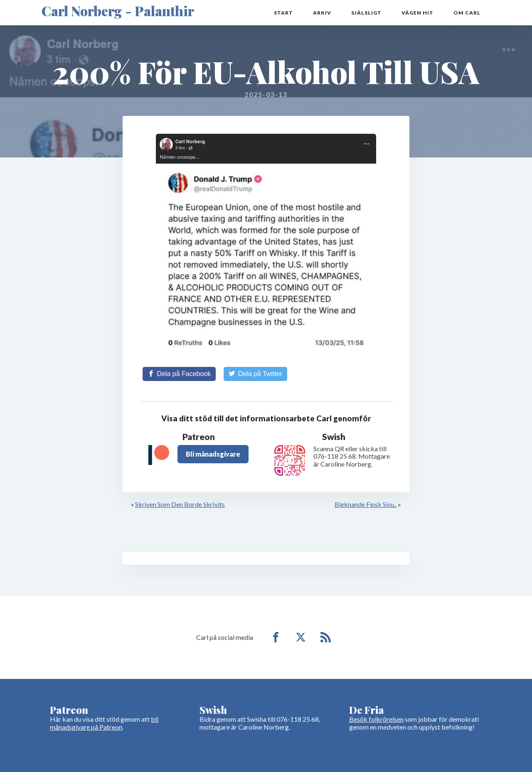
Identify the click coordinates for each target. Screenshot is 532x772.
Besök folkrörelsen (376, 719)
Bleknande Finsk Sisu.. (366, 504)
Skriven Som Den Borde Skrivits (180, 504)
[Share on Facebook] (179, 374)
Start (283, 13)
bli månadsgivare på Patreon (104, 723)
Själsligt (366, 13)
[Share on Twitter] (255, 374)
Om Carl (467, 13)
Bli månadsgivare (213, 454)
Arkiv (322, 13)
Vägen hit (417, 13)
